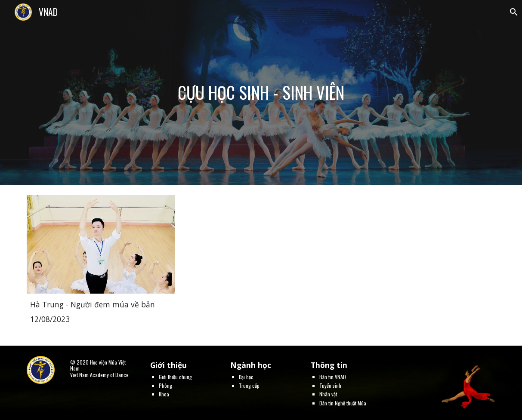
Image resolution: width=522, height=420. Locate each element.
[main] (261, 92)
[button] (512, 12)
